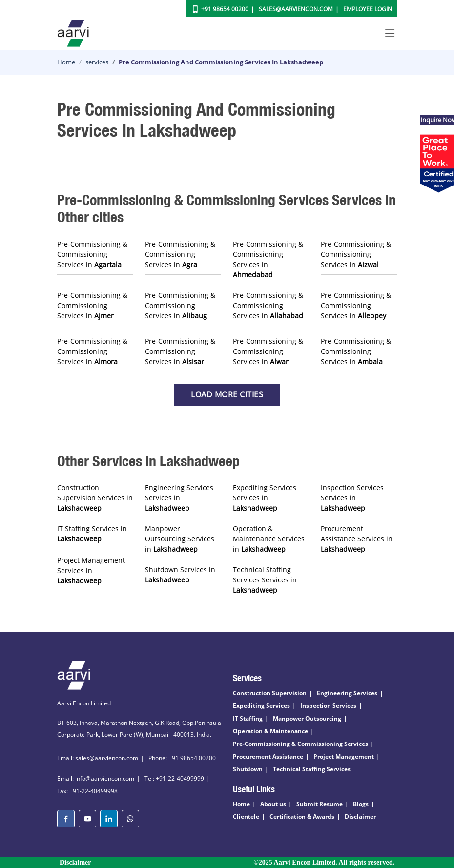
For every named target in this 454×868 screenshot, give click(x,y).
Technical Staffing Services (312, 769)
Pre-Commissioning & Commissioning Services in (92, 254)
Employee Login (368, 9)
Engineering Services (347, 693)
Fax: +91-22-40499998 (87, 791)
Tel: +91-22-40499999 (174, 778)
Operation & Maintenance (270, 731)
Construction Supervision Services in (95, 498)
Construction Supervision (270, 693)
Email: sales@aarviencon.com (98, 758)
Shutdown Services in (180, 575)
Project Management (344, 756)
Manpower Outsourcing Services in (180, 539)
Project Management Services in (91, 570)
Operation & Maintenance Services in (269, 539)
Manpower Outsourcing (307, 718)
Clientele (246, 816)
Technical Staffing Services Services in (265, 580)
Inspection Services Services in (352, 498)
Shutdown (248, 769)
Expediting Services (261, 706)
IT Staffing (248, 718)
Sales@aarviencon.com (296, 9)
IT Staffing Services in (92, 534)
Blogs (361, 804)
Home (66, 62)
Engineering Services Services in (179, 498)
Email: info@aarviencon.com (96, 778)
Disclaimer (360, 816)
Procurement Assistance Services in (357, 539)
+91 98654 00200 (225, 9)
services (97, 62)
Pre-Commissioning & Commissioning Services (300, 744)
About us (273, 804)
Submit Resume (320, 804)
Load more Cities (227, 394)
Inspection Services (328, 706)
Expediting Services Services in (265, 498)
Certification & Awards (302, 816)
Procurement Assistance (268, 756)
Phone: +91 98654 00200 (182, 758)
